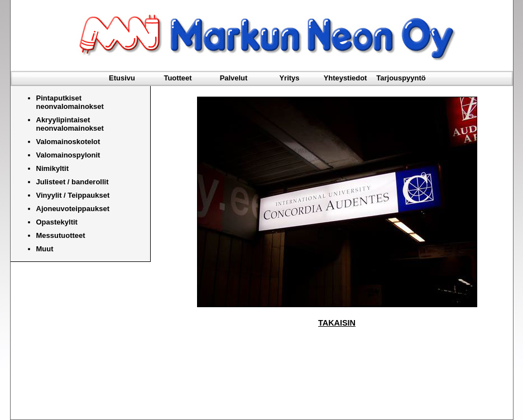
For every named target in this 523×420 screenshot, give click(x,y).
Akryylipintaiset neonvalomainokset (70, 124)
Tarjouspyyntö (401, 78)
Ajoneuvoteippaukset (73, 209)
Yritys (289, 78)
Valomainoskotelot (68, 142)
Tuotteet (177, 78)
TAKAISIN (337, 323)
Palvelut (234, 78)
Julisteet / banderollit (73, 182)
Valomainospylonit (68, 155)
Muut (45, 249)
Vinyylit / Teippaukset (73, 195)
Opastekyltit (57, 222)
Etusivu (122, 78)
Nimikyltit (53, 168)
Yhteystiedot (346, 78)
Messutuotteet (61, 235)
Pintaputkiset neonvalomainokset (70, 102)
